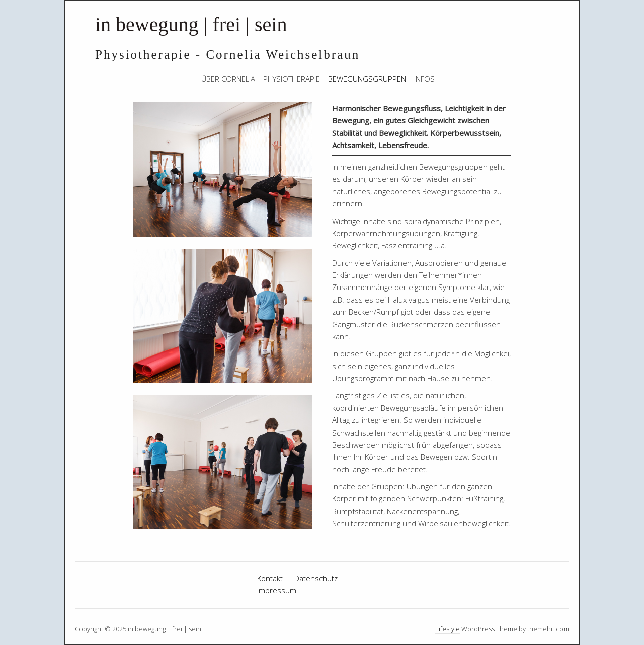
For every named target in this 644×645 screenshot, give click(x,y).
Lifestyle (448, 629)
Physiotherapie (292, 79)
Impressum (277, 590)
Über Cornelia (228, 79)
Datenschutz (316, 578)
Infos (424, 79)
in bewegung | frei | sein (191, 24)
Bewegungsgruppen (367, 79)
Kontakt (270, 578)
